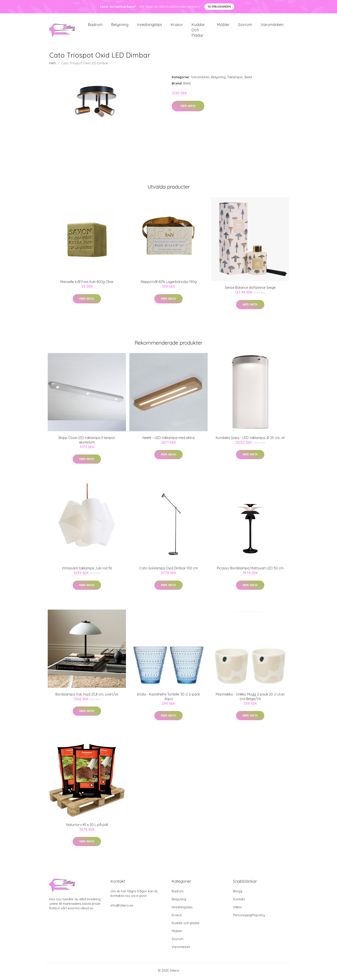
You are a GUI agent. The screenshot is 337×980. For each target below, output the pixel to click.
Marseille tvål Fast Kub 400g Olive (87, 284)
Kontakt (239, 901)
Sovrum (245, 26)
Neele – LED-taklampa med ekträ (168, 440)
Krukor (177, 26)
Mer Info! (188, 108)
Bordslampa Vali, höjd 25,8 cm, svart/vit (87, 696)
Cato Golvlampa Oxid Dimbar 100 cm (169, 570)
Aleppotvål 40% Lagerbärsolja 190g (169, 284)
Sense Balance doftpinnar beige (250, 290)
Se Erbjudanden (219, 7)
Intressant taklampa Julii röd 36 (87, 570)
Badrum (95, 26)
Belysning (120, 26)
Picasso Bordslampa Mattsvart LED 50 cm (250, 570)
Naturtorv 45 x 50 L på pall (87, 827)
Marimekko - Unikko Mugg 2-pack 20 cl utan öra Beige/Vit (250, 699)
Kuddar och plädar (198, 31)
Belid (248, 79)
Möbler (223, 26)
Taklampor (235, 79)
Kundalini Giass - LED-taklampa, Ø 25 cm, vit (250, 440)
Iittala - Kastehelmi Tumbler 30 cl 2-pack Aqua (168, 699)
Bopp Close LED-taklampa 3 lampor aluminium (87, 442)
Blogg (238, 893)
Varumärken (272, 26)
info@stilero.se (122, 907)
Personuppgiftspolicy (249, 917)
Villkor (238, 909)
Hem (53, 65)
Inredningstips (149, 26)
